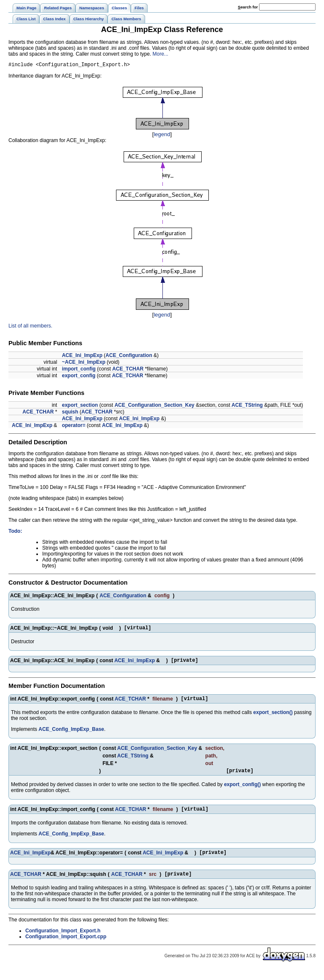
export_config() (242, 791)
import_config (79, 370)
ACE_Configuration (129, 357)
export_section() (273, 717)
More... (161, 54)
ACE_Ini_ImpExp (82, 357)
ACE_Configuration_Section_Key (154, 406)
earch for (248, 7)
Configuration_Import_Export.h (63, 941)
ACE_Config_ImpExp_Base (71, 734)
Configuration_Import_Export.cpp (66, 947)
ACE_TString (247, 406)
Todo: (15, 532)
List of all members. (30, 327)
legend (162, 136)
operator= (74, 427)
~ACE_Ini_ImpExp (84, 363)
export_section (80, 406)
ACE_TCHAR (128, 370)
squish (70, 413)
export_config (79, 377)
